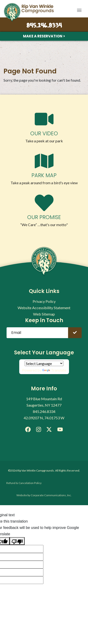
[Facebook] (28, 430)
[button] (79, 10)
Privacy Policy (44, 301)
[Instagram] (39, 430)
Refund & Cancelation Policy (24, 483)
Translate (54, 370)
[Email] (37, 333)
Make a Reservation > (44, 36)
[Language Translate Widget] (44, 363)
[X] (49, 430)
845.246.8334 (44, 26)
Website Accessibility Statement (44, 308)
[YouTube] (60, 430)
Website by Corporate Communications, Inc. (44, 495)
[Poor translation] (17, 541)
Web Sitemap (44, 314)
